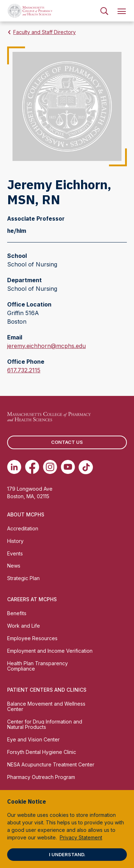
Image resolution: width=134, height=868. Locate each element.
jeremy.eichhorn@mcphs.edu (46, 346)
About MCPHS (26, 514)
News (14, 566)
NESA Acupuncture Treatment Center (51, 764)
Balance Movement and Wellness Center (46, 706)
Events (15, 553)
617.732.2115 (24, 370)
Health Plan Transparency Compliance (38, 666)
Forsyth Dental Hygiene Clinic (42, 752)
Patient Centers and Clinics (47, 690)
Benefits (17, 613)
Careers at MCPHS (32, 599)
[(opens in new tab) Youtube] (68, 467)
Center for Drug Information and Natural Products (45, 724)
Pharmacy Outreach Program (41, 777)
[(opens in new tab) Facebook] (32, 467)
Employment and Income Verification (50, 651)
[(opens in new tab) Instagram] (50, 467)
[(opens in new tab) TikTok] (86, 467)
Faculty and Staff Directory (44, 32)
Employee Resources (32, 638)
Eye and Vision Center (33, 739)
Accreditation (23, 528)
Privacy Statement (81, 837)
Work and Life (24, 626)
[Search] (104, 11)
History (15, 541)
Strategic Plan (23, 578)
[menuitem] (104, 11)
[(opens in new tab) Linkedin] (14, 467)
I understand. (67, 854)
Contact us (67, 442)
